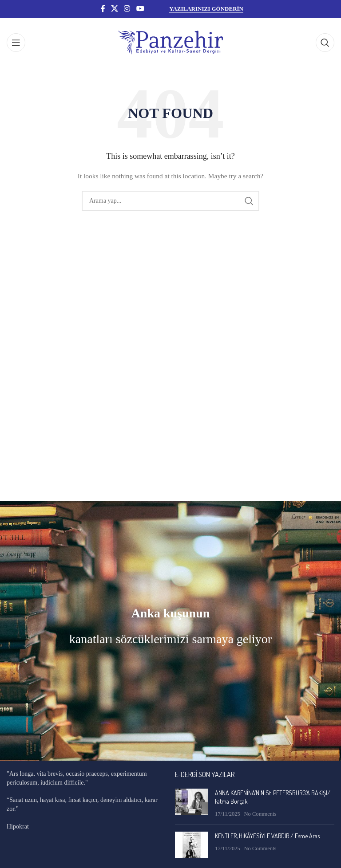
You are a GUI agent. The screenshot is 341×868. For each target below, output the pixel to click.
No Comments (260, 814)
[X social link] (114, 9)
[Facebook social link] (103, 9)
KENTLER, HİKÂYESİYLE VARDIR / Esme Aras (267, 836)
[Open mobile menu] (16, 43)
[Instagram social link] (127, 9)
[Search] (325, 43)
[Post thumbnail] (192, 803)
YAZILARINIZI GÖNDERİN (206, 9)
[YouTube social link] (140, 9)
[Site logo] (170, 42)
